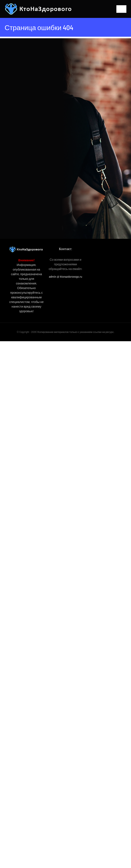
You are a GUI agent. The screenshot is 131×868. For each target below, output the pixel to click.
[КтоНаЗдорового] (39, 5)
